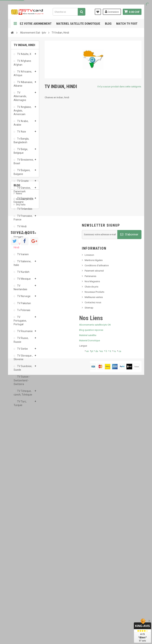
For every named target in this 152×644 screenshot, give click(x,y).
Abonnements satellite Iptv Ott (95, 585)
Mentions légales (94, 520)
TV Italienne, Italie (22, 264)
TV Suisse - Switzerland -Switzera (22, 382)
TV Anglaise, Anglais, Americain (23, 112)
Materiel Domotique (90, 601)
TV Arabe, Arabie (21, 124)
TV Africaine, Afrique (23, 75)
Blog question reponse (91, 590)
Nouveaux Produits (94, 552)
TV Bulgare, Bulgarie (22, 173)
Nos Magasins (92, 542)
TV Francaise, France (23, 219)
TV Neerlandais (20, 289)
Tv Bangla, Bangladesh (21, 142)
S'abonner (129, 495)
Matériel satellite (88, 595)
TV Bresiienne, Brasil (24, 163)
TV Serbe (22, 350)
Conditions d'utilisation (97, 526)
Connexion (112, 12)
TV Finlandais (24, 210)
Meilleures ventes (94, 557)
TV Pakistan (24, 305)
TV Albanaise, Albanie (23, 85)
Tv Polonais (23, 312)
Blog (108, 24)
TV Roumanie (25, 333)
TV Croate (23, 182)
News (19, 431)
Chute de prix (91, 547)
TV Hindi (22, 228)
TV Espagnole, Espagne (24, 202)
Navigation (15, 24)
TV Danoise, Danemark (22, 191)
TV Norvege (24, 298)
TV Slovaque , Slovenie (23, 359)
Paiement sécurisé (94, 531)
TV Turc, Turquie (20, 405)
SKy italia (21, 442)
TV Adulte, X (24, 55)
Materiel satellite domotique (78, 24)
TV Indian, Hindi (21, 247)
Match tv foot (127, 24)
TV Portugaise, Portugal (20, 322)
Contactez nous (93, 563)
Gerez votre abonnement (33, 24)
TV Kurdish (23, 273)
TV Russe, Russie (21, 341)
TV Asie (21, 133)
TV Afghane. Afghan (23, 64)
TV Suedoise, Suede (23, 369)
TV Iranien (23, 256)
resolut (20, 462)
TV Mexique (24, 280)
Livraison (89, 515)
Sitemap (89, 568)
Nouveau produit (25, 436)
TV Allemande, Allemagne (20, 98)
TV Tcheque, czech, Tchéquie (23, 394)
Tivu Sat (20, 456)
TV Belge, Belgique (21, 152)
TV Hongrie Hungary (22, 237)
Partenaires (90, 536)
